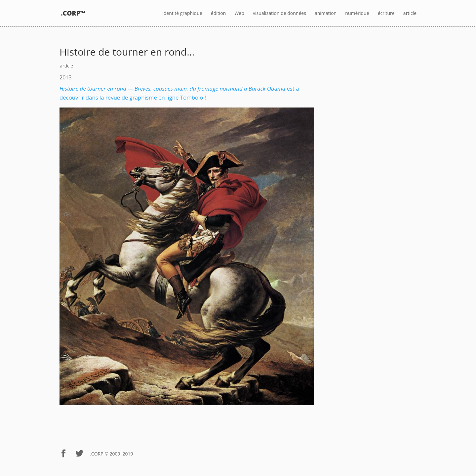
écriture (386, 14)
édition (218, 14)
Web (239, 14)
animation (326, 14)
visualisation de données (279, 14)
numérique (357, 14)
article (410, 14)
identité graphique (182, 14)
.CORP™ (73, 13)
